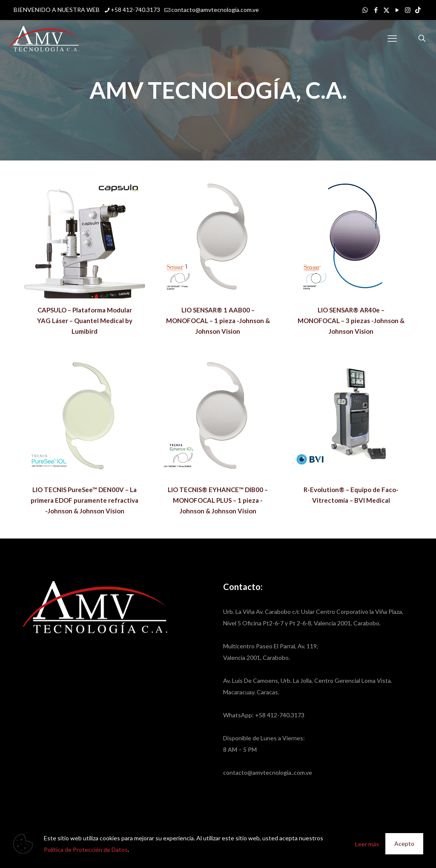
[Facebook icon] (376, 10)
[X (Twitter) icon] (386, 10)
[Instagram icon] (408, 10)
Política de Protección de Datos (86, 849)
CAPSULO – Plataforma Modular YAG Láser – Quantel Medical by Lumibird (85, 321)
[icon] (418, 10)
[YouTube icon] (397, 10)
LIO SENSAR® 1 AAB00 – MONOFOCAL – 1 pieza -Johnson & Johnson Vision (218, 321)
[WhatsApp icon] (365, 10)
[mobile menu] (392, 38)
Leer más (367, 844)
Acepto (404, 844)
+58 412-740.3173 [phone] (135, 10)
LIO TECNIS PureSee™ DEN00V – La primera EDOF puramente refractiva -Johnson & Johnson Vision (85, 500)
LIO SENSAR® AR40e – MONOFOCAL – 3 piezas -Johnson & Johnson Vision (351, 321)
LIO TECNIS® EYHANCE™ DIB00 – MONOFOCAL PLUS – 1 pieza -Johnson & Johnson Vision (218, 500)
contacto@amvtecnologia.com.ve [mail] (215, 10)
